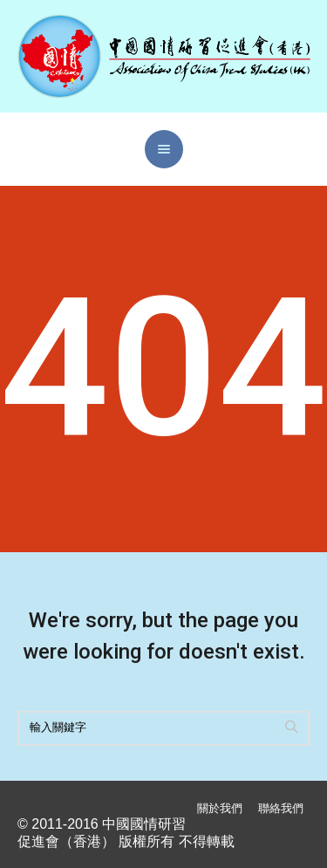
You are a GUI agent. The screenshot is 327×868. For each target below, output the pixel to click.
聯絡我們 (281, 808)
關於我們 (220, 808)
